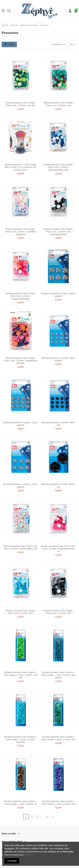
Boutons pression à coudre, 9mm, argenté (58, 359)
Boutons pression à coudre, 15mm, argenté (58, 295)
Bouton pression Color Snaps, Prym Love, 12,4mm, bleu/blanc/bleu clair (58, 167)
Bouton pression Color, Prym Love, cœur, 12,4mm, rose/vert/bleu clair (21, 547)
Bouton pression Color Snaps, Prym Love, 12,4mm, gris (58, 612)
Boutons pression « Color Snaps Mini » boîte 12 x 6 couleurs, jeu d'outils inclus (21, 167)
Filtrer (9, 44)
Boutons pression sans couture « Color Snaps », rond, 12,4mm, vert (58, 738)
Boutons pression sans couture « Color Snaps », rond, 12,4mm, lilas (58, 803)
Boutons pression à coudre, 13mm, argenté (21, 486)
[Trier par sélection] (59, 44)
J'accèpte (12, 861)
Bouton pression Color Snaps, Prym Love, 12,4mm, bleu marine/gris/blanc (58, 232)
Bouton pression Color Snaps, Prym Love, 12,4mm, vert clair (21, 104)
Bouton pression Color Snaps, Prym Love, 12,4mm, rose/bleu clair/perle (21, 232)
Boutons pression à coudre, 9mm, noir (58, 424)
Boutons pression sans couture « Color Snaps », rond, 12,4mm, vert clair (21, 675)
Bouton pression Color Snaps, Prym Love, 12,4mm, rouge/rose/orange (21, 296)
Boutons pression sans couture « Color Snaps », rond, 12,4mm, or (21, 803)
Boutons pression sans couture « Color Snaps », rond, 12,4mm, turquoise (21, 739)
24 (73, 44)
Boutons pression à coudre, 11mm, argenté (21, 424)
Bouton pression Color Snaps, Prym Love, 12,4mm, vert (58, 104)
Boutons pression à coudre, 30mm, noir (58, 486)
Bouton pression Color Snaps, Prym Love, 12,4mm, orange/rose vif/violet (21, 361)
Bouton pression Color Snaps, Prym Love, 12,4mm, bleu (21, 612)
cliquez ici (29, 855)
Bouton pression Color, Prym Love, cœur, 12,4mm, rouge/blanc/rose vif (58, 549)
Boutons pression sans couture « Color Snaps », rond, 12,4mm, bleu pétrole (58, 675)
